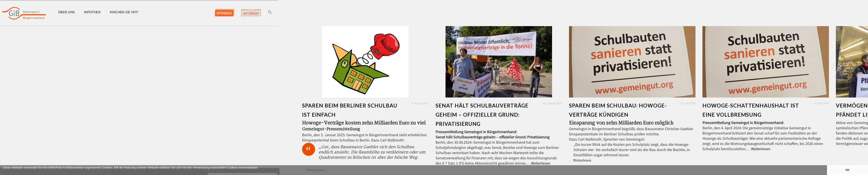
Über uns (67, 12)
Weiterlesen (541, 163)
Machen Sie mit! (124, 12)
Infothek (92, 12)
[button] (4, 173)
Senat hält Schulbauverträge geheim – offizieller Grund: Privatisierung (482, 115)
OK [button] (847, 170)
